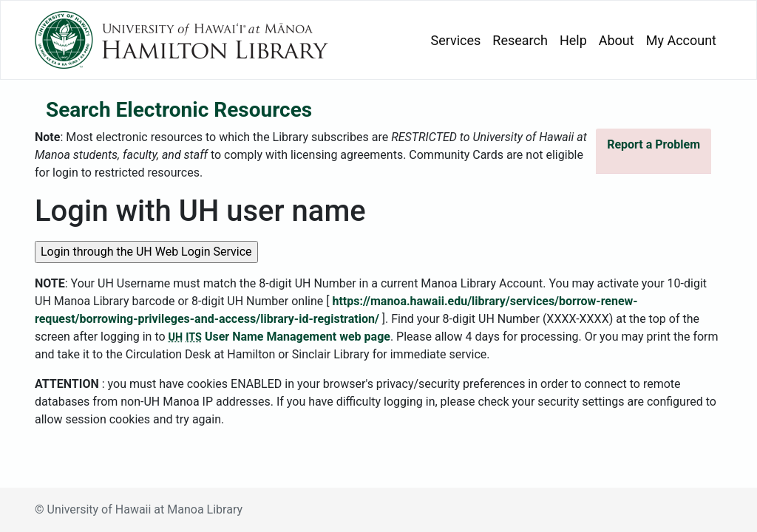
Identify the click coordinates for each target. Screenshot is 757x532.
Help (573, 40)
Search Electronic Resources (179, 110)
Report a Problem (654, 144)
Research (520, 40)
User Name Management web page (279, 337)
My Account (681, 40)
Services (456, 40)
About (617, 40)
